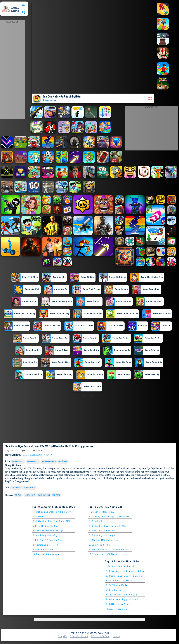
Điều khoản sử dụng (100, 636)
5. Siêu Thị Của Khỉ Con (102, 531)
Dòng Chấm (10, 475)
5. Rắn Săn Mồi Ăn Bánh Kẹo (48, 531)
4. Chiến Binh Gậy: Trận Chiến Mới (107, 526)
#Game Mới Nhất (18, 462)
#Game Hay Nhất (33, 462)
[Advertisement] (13, 69)
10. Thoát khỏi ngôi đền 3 (103, 554)
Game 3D (18, 495)
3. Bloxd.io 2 (96, 521)
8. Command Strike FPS (46, 545)
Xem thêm (56, 495)
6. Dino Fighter (114, 590)
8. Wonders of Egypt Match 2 (122, 599)
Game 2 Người (16, 488)
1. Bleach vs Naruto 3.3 (102, 512)
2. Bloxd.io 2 (40, 516)
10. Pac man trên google (46, 554)
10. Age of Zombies (116, 609)
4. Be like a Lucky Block (119, 580)
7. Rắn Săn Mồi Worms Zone (48, 540)
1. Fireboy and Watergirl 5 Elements (53, 512)
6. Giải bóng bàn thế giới (46, 535)
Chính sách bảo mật (79, 636)
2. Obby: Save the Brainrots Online (125, 571)
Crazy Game (7, 3)
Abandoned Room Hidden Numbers (33, 475)
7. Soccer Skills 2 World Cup (121, 595)
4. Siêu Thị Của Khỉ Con (46, 526)
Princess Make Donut (159, 472)
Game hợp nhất (44, 495)
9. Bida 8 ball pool (43, 549)
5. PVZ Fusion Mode (117, 585)
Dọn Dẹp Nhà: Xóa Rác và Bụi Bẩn (30, 451)
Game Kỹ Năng (30, 495)
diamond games (29, 488)
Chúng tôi (62, 636)
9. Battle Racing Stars (118, 604)
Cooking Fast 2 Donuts (62, 475)
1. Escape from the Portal (120, 566)
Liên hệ (116, 636)
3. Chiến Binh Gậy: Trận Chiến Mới (51, 521)
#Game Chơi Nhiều (49, 462)
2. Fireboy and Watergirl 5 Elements (109, 516)
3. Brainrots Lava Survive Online (124, 576)
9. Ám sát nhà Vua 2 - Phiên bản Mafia (110, 549)
